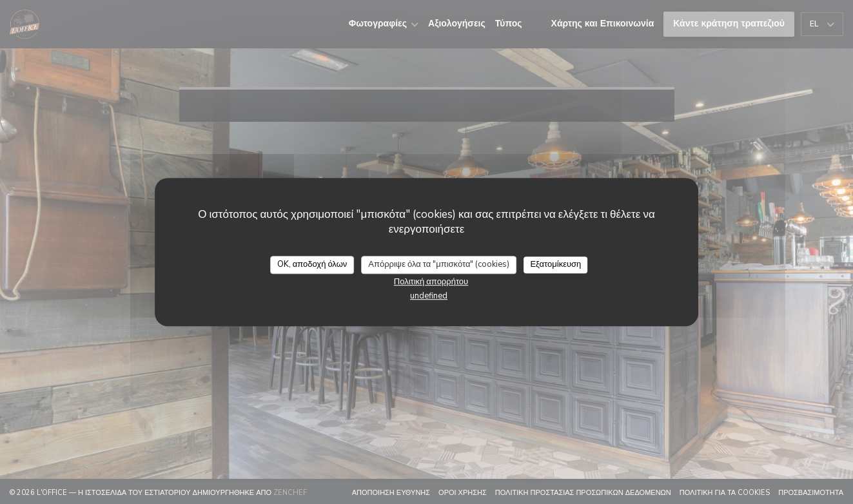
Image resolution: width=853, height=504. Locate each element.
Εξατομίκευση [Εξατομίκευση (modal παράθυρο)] (555, 264)
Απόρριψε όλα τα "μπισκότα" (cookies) (439, 264)
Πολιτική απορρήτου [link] (431, 282)
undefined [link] (429, 296)
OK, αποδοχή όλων (312, 264)
